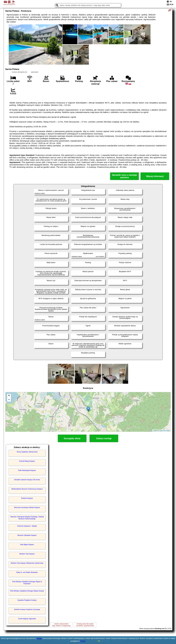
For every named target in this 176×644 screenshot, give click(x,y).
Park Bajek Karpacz (27, 545)
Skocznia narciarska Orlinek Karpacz (27, 507)
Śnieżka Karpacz (27, 498)
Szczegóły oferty (72, 438)
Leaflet (155, 431)
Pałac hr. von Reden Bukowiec (27, 572)
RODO (83, 641)
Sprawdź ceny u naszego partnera (125, 176)
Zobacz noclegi (104, 438)
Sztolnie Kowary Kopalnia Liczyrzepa (27, 609)
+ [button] (9, 396)
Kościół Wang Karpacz (27, 461)
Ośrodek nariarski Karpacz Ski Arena (27, 480)
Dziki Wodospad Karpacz (27, 470)
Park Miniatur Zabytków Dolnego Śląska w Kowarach (27, 583)
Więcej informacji (155, 176)
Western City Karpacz (27, 554)
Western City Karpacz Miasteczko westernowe (27, 563)
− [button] (9, 400)
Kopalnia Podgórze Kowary (27, 600)
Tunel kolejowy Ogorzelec (27, 619)
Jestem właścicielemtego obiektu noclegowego (61, 625)
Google (39, 638)
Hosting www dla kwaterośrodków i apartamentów (85, 625)
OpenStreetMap (165, 431)
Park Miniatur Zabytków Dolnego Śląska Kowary (27, 591)
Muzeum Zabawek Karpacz (27, 535)
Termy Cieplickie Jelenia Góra (27, 452)
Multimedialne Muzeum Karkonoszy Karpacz (27, 489)
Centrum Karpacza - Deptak (27, 526)
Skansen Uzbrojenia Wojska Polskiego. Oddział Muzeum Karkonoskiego (27, 518)
